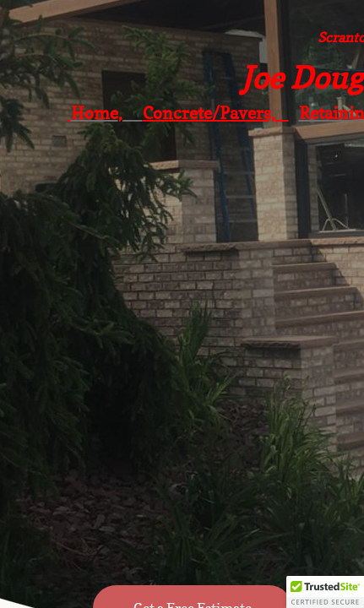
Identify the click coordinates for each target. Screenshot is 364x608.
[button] (325, 592)
